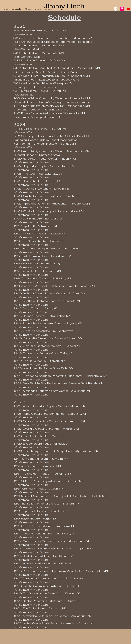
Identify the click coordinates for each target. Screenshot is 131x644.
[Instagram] (122, 9)
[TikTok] (116, 9)
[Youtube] (128, 9)
